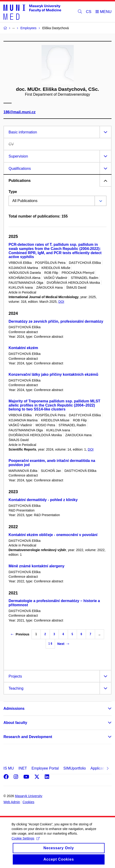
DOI (61, 302)
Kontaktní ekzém (23, 348)
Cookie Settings (26, 844)
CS (89, 12)
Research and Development (28, 737)
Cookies (28, 802)
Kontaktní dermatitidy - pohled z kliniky (43, 500)
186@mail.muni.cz (19, 112)
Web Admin (12, 802)
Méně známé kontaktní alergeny (37, 566)
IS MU (9, 768)
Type (13, 192)
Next (63, 644)
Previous (20, 634)
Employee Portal (45, 768)
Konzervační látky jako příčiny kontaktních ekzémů (53, 374)
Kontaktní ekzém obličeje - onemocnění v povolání (53, 535)
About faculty (15, 723)
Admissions (14, 709)
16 (50, 644)
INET (22, 768)
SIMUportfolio (75, 768)
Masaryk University (29, 796)
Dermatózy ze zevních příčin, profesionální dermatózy (56, 321)
